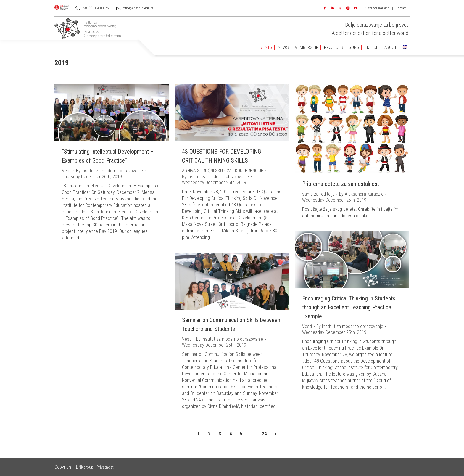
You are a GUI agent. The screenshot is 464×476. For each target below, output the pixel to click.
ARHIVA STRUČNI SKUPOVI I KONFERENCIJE (223, 171)
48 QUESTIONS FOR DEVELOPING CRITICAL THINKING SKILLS (221, 156)
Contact (401, 8)
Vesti (67, 171)
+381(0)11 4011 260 (96, 8)
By (109, 171)
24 (264, 434)
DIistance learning (377, 8)
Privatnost (105, 467)
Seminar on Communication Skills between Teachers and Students (231, 324)
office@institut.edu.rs (138, 8)
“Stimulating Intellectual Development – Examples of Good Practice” (108, 156)
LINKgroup (85, 467)
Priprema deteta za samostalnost (341, 184)
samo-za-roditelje (318, 194)
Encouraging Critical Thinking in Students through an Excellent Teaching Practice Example (349, 307)
